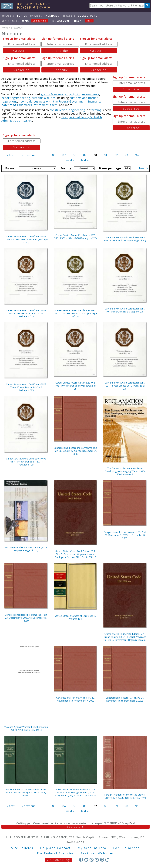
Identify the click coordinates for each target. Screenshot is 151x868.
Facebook (81, 860)
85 (74, 806)
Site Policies (22, 848)
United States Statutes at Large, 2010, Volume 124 (75, 617)
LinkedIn (107, 860)
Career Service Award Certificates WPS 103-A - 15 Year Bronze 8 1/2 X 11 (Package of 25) (26, 387)
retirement (41, 105)
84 (64, 806)
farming (96, 110)
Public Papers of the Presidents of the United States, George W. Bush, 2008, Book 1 (26, 792)
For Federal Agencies (55, 853)
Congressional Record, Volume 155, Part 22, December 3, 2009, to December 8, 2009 (125, 535)
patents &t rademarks (17, 105)
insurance (95, 101)
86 (54, 155)
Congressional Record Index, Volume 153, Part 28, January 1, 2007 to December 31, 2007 (75, 451)
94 (137, 155)
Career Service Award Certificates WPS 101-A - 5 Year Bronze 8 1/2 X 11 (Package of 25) (26, 462)
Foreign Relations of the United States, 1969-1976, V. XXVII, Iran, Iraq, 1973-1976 (125, 796)
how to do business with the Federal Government (53, 101)
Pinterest (102, 860)
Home (5, 28)
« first (11, 155)
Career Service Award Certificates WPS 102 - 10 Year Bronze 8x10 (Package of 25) (75, 386)
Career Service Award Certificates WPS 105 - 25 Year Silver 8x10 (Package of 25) (75, 237)
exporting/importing (16, 98)
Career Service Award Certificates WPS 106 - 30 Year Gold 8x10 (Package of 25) (125, 239)
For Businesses (126, 848)
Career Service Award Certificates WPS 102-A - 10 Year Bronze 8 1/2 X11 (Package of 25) (26, 313)
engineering (77, 110)
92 (116, 155)
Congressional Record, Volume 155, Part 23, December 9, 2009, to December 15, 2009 (26, 618)
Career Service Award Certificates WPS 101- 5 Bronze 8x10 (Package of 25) (125, 310)
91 (106, 155)
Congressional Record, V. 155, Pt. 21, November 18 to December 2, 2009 (125, 699)
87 (64, 155)
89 (85, 155)
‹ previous (29, 155)
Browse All (14, 16)
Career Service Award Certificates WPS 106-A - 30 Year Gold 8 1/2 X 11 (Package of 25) (75, 313)
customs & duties (44, 98)
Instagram (92, 860)
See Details (75, 827)
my (62, 21)
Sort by (66, 168)
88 (74, 155)
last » (85, 160)
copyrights (72, 94)
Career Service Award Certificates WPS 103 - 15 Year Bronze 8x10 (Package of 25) (125, 386)
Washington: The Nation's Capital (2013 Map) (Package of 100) (26, 549)
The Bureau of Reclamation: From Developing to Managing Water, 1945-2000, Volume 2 (125, 471)
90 (126, 806)
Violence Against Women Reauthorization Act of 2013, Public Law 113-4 (26, 728)
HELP (78, 21)
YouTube (97, 860)
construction (58, 110)
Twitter (86, 860)
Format (11, 168)
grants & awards (52, 94)
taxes (54, 105)
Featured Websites (97, 853)
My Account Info (92, 848)
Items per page (110, 168)
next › (70, 160)
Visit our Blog (58, 860)
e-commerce (91, 94)
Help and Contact (55, 848)
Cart (89, 21)
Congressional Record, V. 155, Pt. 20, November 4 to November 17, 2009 (75, 699)
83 (54, 806)
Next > (144, 168)
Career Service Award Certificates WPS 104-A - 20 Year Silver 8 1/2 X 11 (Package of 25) (26, 239)
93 (126, 155)
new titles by (26, 21)
